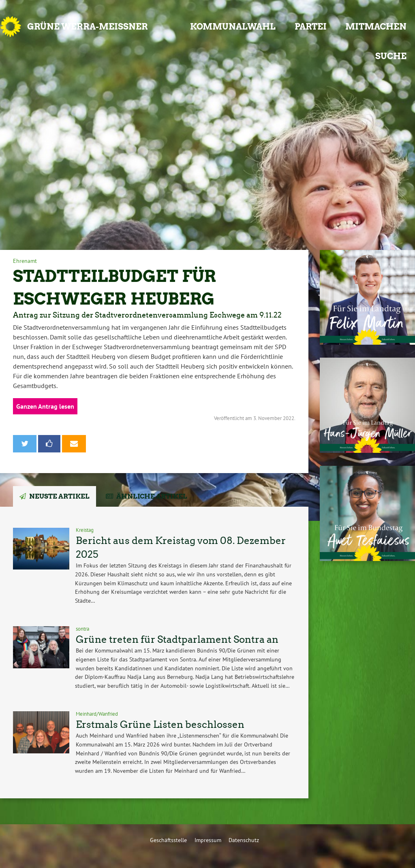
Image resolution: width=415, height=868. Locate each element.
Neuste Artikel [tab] (59, 496)
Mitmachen (376, 27)
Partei (311, 27)
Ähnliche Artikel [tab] (152, 496)
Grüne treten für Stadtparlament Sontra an (177, 639)
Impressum (208, 840)
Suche (391, 56)
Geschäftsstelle (168, 840)
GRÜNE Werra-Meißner (88, 27)
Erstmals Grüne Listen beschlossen (160, 724)
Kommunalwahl (233, 27)
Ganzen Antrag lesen (45, 406)
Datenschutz (244, 840)
